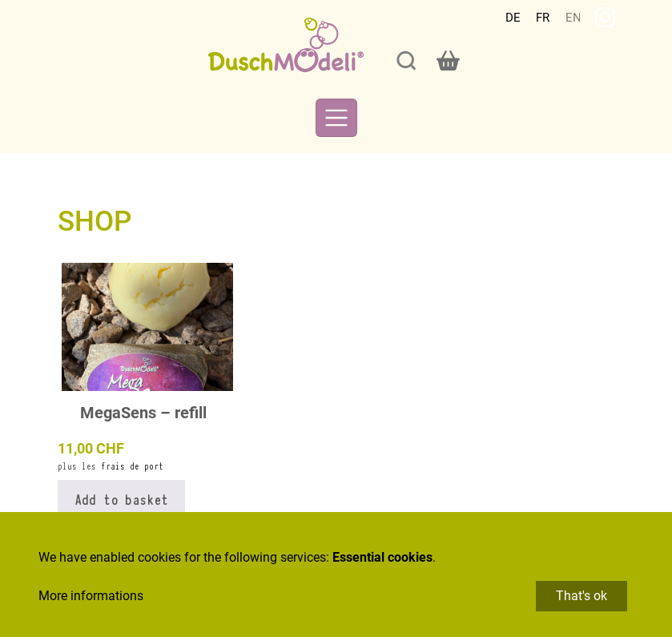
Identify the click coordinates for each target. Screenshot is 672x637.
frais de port (132, 466)
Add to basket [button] (121, 498)
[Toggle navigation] (336, 118)
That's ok (581, 596)
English (573, 18)
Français (543, 18)
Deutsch (513, 18)
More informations (91, 596)
